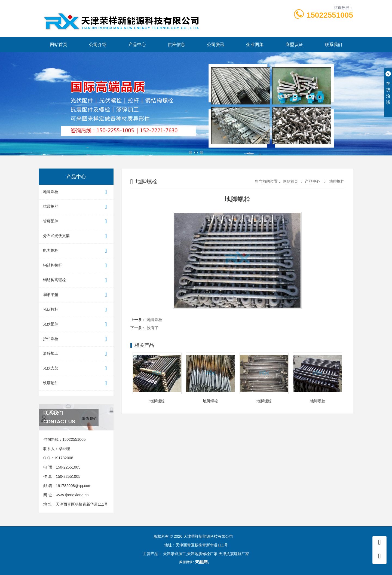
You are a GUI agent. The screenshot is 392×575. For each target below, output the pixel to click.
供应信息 (176, 45)
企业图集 (255, 45)
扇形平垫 (76, 295)
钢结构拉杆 (76, 266)
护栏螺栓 (76, 339)
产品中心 (137, 45)
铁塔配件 (76, 383)
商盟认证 (294, 45)
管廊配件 (76, 221)
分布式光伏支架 (76, 236)
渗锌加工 (76, 354)
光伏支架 (76, 368)
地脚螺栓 (76, 192)
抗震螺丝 (76, 207)
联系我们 (333, 45)
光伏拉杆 (76, 310)
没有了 (153, 328)
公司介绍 (98, 45)
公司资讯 (216, 45)
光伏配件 (76, 324)
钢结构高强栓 (76, 280)
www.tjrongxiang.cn (72, 495)
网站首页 (59, 45)
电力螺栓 (76, 251)
